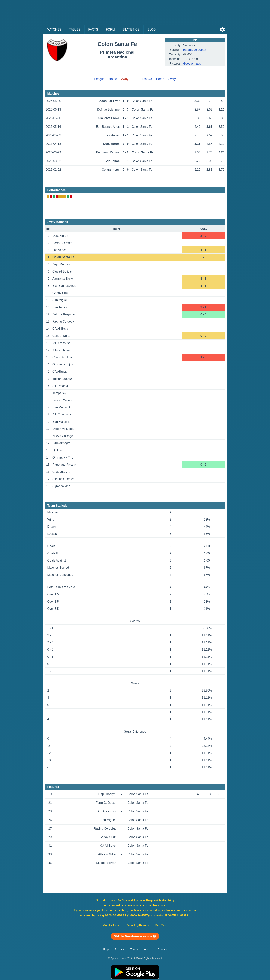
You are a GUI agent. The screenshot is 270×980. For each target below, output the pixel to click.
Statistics (131, 30)
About (148, 949)
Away (172, 79)
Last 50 (147, 79)
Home (113, 79)
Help (106, 949)
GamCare (161, 925)
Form (110, 30)
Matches (54, 30)
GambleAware (112, 925)
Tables (75, 30)
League (99, 79)
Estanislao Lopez (194, 50)
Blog (151, 30)
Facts (93, 30)
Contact (162, 949)
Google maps (192, 64)
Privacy (119, 949)
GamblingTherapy (138, 925)
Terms (134, 949)
